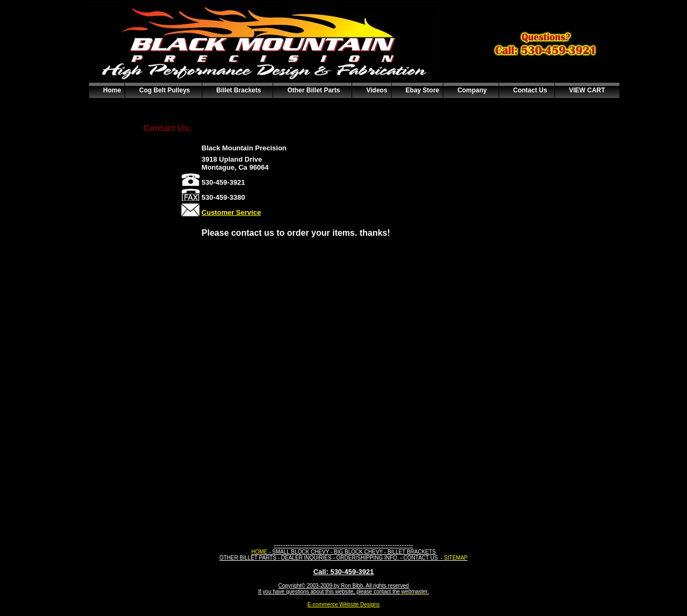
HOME (259, 552)
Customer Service (232, 212)
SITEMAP (456, 558)
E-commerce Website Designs (343, 604)
